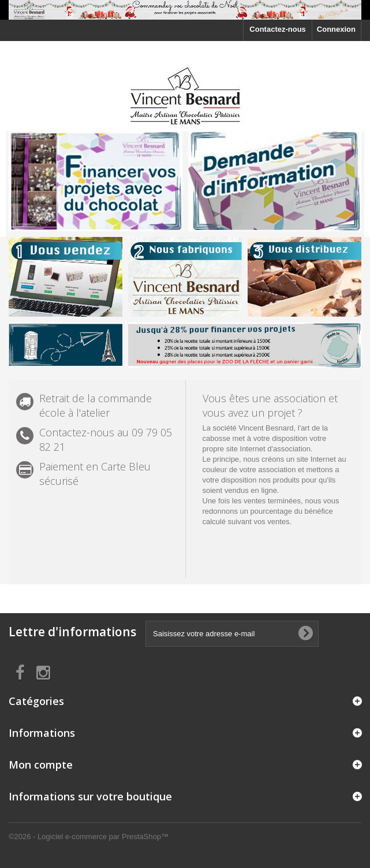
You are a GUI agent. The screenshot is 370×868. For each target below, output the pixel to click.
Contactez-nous (278, 29)
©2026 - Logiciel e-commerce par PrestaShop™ (89, 837)
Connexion (336, 29)
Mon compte (41, 765)
